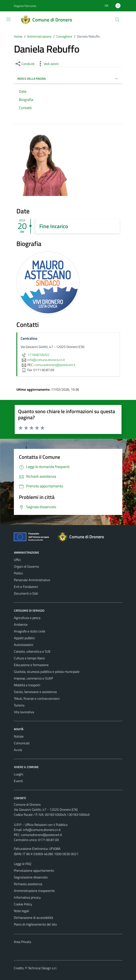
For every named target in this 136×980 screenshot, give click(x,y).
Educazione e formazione (31, 665)
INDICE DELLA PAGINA (68, 79)
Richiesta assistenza (28, 884)
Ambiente (21, 624)
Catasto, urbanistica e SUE (32, 651)
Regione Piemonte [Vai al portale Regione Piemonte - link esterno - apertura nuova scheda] (25, 6)
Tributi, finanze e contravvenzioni (37, 698)
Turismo (19, 705)
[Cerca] (117, 20)
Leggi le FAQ (23, 864)
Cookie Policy (23, 904)
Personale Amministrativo (32, 580)
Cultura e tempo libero (29, 658)
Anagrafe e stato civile (30, 631)
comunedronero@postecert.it (42, 835)
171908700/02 (35, 355)
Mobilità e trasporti (27, 685)
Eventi (18, 781)
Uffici (17, 560)
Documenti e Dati (26, 593)
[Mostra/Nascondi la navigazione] (8, 19)
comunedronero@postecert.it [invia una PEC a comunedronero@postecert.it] (55, 365)
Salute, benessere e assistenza (35, 692)
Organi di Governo (26, 566)
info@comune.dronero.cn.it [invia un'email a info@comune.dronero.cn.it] (43, 360)
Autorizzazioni (24, 645)
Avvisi (18, 750)
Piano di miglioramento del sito (35, 924)
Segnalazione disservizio (31, 877)
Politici (18, 573)
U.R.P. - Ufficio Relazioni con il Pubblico (41, 825)
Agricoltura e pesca (27, 618)
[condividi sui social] (25, 64)
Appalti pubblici (24, 638)
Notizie (19, 736)
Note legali (21, 911)
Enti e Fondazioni (26, 587)
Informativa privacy (27, 897)
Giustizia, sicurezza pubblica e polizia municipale (47, 672)
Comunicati (22, 743)
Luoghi (18, 774)
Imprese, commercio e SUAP (33, 678)
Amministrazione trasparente (34, 891)
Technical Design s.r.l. (42, 968)
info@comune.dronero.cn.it (42, 830)
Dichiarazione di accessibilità (33, 918)
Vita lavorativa (24, 712)
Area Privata (22, 942)
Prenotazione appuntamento (34, 870)
